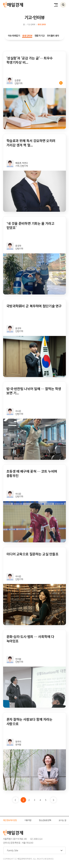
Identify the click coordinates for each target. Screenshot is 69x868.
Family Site (13, 850)
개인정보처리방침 (10, 820)
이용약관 (28, 820)
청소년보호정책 (45, 820)
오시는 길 (62, 820)
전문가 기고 (40, 36)
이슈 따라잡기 (14, 36)
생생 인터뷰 (27, 36)
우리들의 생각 (53, 36)
